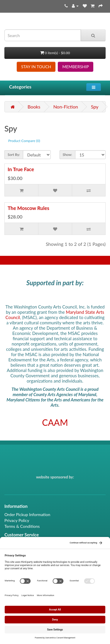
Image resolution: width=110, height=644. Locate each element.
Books (34, 107)
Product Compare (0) (24, 141)
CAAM (55, 422)
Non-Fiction (66, 107)
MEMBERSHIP (76, 67)
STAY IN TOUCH (36, 67)
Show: (67, 155)
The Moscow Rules (28, 208)
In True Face (21, 169)
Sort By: (14, 155)
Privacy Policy (17, 520)
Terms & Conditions (22, 526)
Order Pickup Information (27, 514)
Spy (95, 107)
